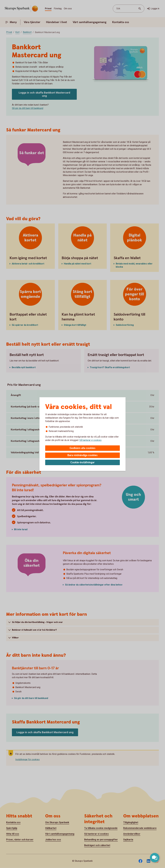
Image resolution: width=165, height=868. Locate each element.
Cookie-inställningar (83, 463)
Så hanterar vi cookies (90, 440)
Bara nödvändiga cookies (82, 455)
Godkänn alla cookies (82, 448)
